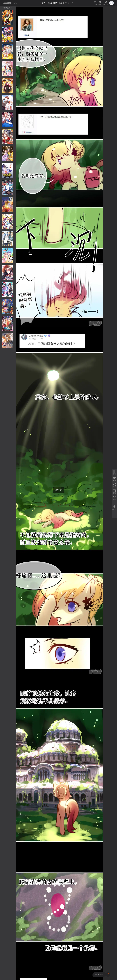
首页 (44, 3)
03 (66, 3)
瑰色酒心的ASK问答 (55, 3)
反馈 (16, 3)
